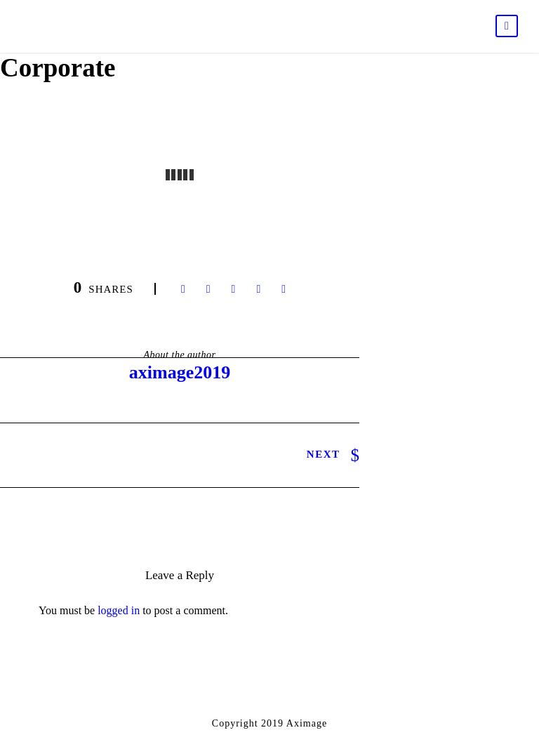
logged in (119, 610)
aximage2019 (180, 372)
